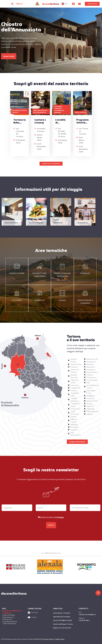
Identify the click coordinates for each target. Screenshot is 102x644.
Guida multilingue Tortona (63, 624)
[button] (12, 4)
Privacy (61, 517)
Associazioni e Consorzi (62, 613)
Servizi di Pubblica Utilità (63, 620)
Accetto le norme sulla (52, 517)
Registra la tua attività (62, 628)
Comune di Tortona (8, 615)
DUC (4, 608)
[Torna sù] (98, 593)
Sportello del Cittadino (62, 617)
